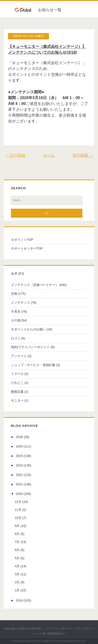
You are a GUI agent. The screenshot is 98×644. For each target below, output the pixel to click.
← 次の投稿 (15, 155)
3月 (17, 574)
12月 (18, 502)
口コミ (16, 338)
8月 (17, 534)
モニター (17, 400)
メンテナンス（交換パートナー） (35, 285)
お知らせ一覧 (50, 10)
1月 (17, 590)
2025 (19, 446)
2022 (19, 475)
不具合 (16, 312)
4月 (17, 566)
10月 (18, 518)
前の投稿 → (83, 155)
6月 (17, 550)
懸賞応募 (17, 392)
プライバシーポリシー (59, 628)
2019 (19, 600)
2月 (17, 582)
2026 (19, 437)
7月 (17, 542)
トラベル (17, 374)
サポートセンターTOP (27, 248)
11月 (18, 510)
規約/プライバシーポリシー (30, 347)
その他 (16, 320)
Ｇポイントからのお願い (28, 329)
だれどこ (17, 383)
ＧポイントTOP (22, 240)
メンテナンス (20, 303)
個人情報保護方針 (53, 634)
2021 (19, 484)
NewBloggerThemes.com (74, 641)
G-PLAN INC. (34, 628)
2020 (19, 494)
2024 (19, 456)
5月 (17, 558)
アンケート (19, 356)
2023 (19, 465)
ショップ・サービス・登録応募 (33, 365)
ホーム (49, 155)
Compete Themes (31, 641)
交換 (14, 294)
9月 (17, 526)
